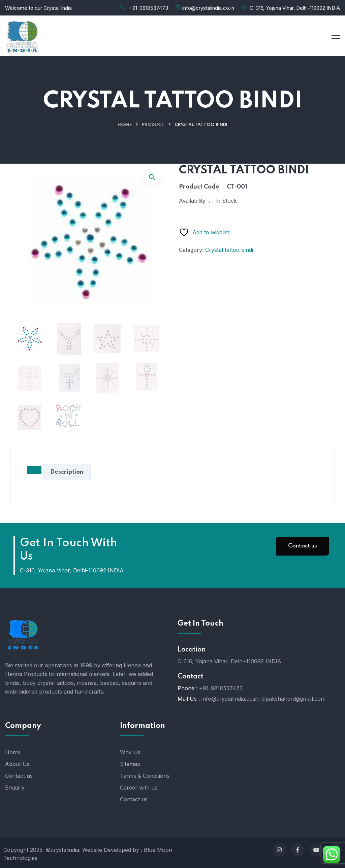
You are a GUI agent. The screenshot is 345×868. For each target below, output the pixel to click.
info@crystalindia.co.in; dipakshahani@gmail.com (263, 699)
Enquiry (15, 788)
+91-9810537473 (149, 8)
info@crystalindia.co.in (208, 8)
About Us (17, 764)
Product (153, 125)
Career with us (139, 788)
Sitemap (130, 764)
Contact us (303, 546)
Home (125, 125)
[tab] (34, 470)
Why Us (130, 752)
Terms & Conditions (145, 776)
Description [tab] (67, 472)
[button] (152, 177)
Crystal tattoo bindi (229, 250)
